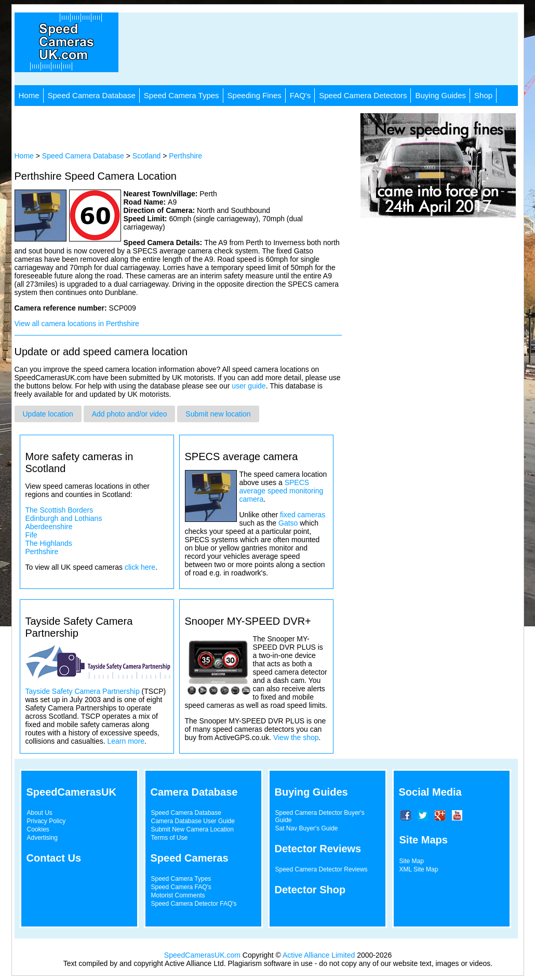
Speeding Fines (255, 95)
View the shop (296, 737)
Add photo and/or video (130, 414)
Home (29, 95)
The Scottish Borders (59, 510)
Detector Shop (310, 890)
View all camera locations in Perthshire (77, 324)
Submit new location (218, 414)
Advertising (42, 838)
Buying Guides (440, 95)
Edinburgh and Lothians (64, 518)
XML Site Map (419, 869)
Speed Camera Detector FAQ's (194, 904)
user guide (249, 386)
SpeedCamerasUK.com (202, 955)
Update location (48, 414)
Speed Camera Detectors (363, 95)
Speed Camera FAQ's (181, 887)
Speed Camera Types (182, 95)
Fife (31, 535)
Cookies (38, 829)
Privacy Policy (46, 821)
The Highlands (49, 543)
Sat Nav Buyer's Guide (307, 828)
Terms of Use (170, 838)
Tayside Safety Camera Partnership (83, 691)
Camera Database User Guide (193, 821)
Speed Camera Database (92, 95)
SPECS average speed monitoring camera (282, 491)
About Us (40, 813)
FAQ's (300, 95)
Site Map (412, 861)
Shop (483, 95)
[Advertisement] (324, 48)
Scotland (146, 156)
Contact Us (54, 858)
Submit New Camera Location (192, 829)
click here (140, 567)
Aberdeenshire (49, 527)
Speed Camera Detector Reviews (322, 869)
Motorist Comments (178, 895)
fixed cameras (303, 515)
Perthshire (185, 156)
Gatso (288, 523)
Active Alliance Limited (319, 955)
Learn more (126, 741)
